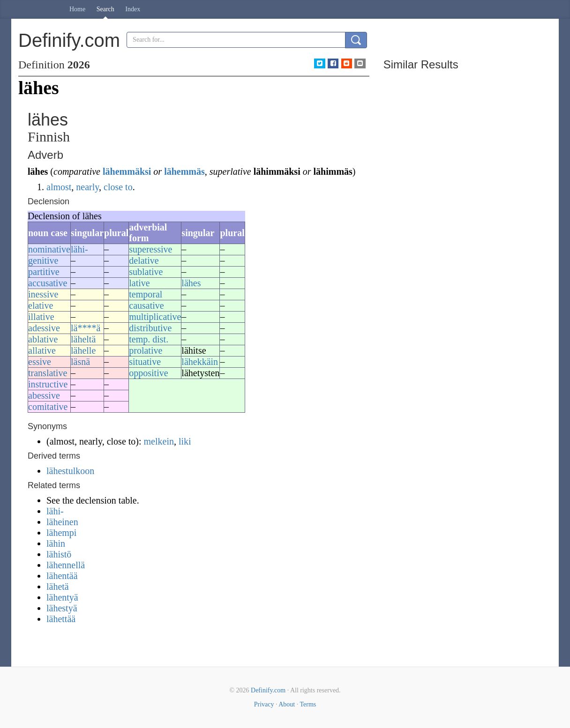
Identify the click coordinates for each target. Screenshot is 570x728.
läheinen (62, 522)
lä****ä (86, 328)
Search (105, 9)
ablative (43, 339)
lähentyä (62, 597)
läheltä (83, 339)
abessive (44, 395)
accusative (48, 283)
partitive (44, 272)
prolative (146, 350)
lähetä (58, 587)
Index (133, 9)
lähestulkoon (70, 471)
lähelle (83, 350)
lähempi (61, 533)
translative (48, 373)
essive (40, 362)
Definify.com (268, 690)
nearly (87, 187)
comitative (48, 407)
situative (145, 362)
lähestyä (62, 608)
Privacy (264, 704)
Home (77, 9)
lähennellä (66, 565)
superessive (150, 249)
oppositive (148, 373)
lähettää (61, 619)
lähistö (59, 554)
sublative (146, 272)
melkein (159, 441)
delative (144, 260)
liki (185, 441)
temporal (146, 294)
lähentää (62, 576)
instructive (48, 384)
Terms (308, 704)
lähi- (79, 249)
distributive (150, 328)
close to (118, 187)
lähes (191, 283)
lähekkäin (200, 362)
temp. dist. (149, 339)
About (287, 704)
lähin (56, 543)
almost (59, 187)
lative (139, 283)
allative (42, 350)
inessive (43, 294)
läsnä (80, 362)
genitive (43, 260)
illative (41, 317)
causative (146, 305)
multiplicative (155, 317)
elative (41, 305)
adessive (44, 328)
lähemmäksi (127, 171)
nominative (49, 249)
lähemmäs (184, 171)
